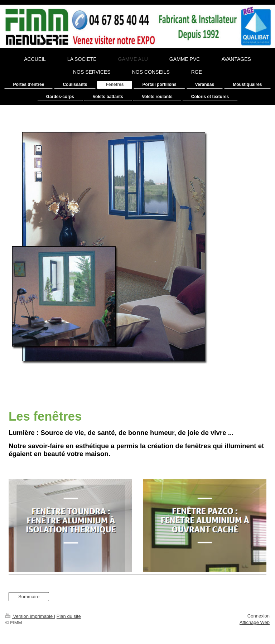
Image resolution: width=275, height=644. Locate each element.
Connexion (259, 616)
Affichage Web (255, 622)
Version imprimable (30, 616)
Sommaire (29, 597)
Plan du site (69, 616)
